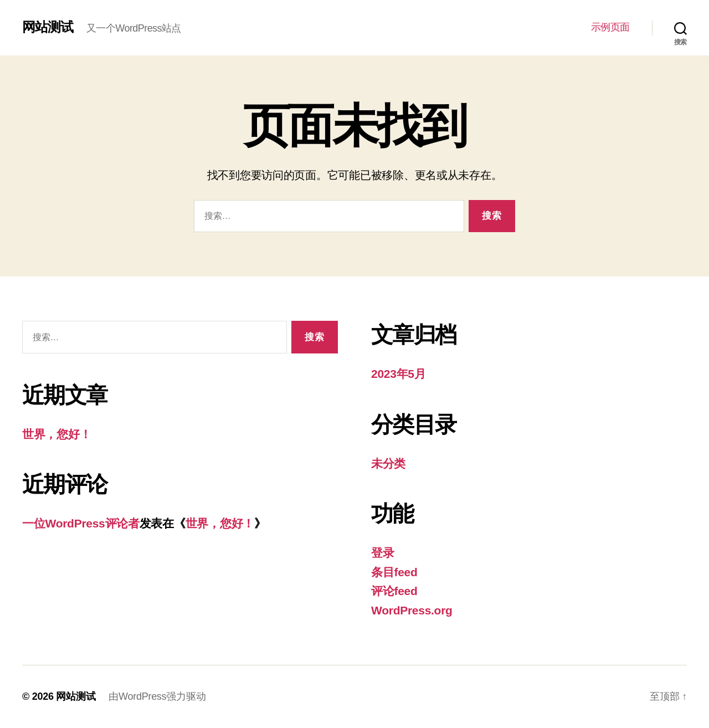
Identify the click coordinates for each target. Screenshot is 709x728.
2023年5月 (399, 374)
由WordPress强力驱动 (157, 696)
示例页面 (610, 27)
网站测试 (48, 27)
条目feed (394, 572)
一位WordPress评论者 (81, 523)
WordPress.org (412, 610)
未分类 (388, 463)
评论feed (394, 591)
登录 (382, 553)
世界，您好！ (56, 434)
